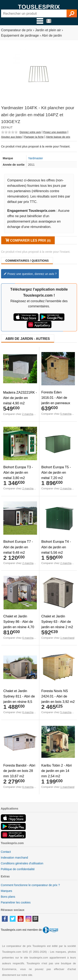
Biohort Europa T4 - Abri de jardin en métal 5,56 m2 (56, 547)
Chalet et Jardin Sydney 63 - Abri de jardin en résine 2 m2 (57, 622)
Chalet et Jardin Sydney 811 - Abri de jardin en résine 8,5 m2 (19, 699)
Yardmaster (35, 158)
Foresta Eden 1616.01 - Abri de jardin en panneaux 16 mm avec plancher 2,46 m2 (58, 403)
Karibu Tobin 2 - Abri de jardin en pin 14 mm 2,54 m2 (57, 771)
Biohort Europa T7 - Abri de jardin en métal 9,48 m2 (18, 547)
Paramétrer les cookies (16, 902)
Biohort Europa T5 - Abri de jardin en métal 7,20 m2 (56, 472)
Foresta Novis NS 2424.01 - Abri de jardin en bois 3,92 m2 (58, 696)
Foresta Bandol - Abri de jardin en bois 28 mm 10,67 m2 (19, 771)
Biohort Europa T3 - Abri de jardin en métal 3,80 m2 (18, 472)
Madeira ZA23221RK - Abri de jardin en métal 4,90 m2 (20, 398)
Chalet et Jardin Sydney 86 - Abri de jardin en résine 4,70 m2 (19, 624)
